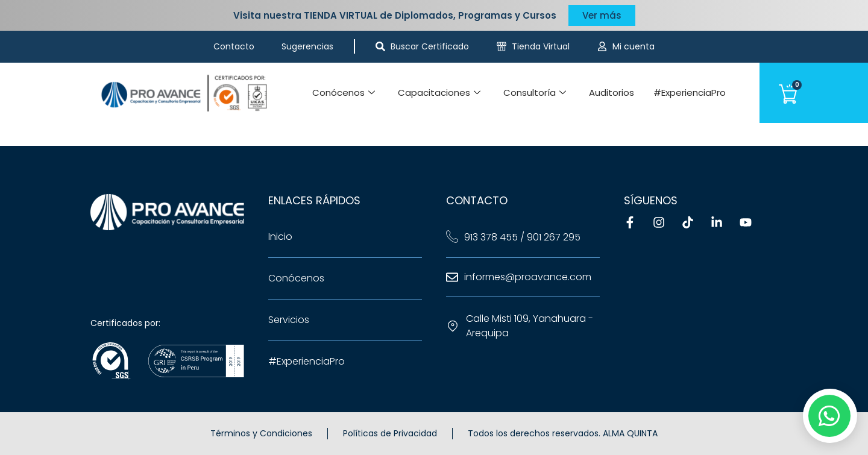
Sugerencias (307, 46)
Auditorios (612, 93)
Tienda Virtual (541, 46)
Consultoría (535, 93)
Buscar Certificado (430, 46)
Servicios (289, 320)
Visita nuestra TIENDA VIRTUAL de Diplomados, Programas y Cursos (395, 15)
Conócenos (344, 93)
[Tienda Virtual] (502, 46)
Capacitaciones (439, 93)
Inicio (280, 237)
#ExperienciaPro (690, 93)
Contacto (234, 46)
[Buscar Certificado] (380, 46)
